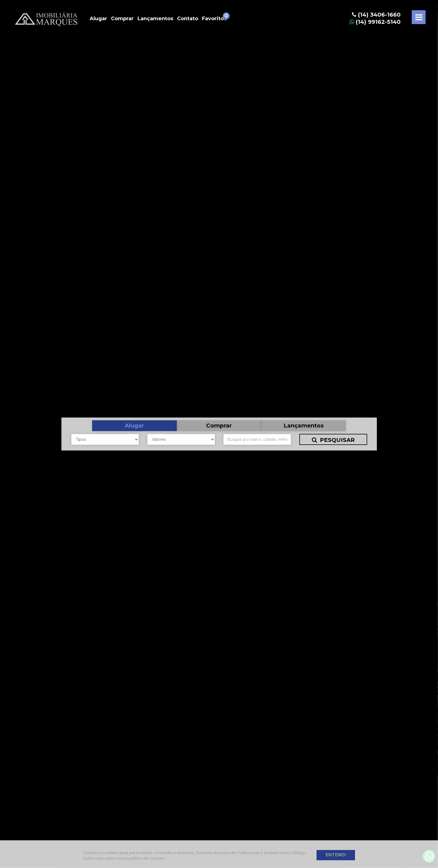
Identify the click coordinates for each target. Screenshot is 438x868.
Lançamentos (155, 19)
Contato (188, 19)
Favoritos (214, 19)
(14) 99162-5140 (375, 22)
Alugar (98, 19)
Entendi (336, 855)
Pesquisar (333, 440)
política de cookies (146, 858)
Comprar (122, 19)
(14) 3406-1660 (376, 15)
